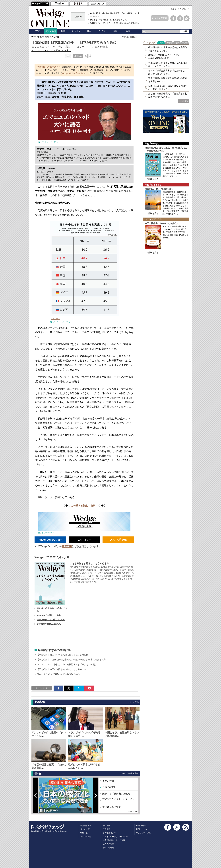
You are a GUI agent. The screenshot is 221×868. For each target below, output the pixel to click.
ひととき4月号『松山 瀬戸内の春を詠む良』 (109, 20)
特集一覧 (84, 833)
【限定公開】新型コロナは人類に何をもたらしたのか (63, 655)
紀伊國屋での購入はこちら (49, 624)
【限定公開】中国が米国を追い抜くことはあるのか (62, 669)
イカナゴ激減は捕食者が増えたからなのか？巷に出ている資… (168, 72)
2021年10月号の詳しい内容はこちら (52, 610)
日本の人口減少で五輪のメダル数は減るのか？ (59, 674)
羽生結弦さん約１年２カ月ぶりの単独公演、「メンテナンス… (168, 64)
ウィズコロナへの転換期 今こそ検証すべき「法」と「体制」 (67, 664)
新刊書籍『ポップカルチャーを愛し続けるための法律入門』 (115, 23)
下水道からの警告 (112, 807)
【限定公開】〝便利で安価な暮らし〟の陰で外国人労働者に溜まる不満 (71, 660)
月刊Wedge (141, 826)
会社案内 (107, 826)
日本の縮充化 (49, 811)
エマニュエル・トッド (51, 50)
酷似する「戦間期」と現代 (116, 794)
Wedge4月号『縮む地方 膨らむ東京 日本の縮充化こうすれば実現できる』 (116, 15)
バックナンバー (42, 688)
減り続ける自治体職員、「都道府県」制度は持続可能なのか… (168, 95)
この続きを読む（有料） (84, 506)
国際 (63, 31)
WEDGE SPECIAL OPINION (45, 37)
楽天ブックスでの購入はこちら (51, 620)
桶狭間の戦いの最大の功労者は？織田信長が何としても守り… (168, 49)
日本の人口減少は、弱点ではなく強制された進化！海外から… (168, 87)
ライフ (102, 31)
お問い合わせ (108, 848)
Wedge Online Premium (73, 73)
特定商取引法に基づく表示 (114, 840)
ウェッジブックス (143, 833)
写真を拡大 (55, 319)
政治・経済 (50, 31)
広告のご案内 (108, 844)
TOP (38, 31)
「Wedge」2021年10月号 (48, 67)
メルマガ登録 (161, 18)
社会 (89, 31)
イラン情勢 (108, 781)
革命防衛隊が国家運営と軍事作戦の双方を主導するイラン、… (168, 80)
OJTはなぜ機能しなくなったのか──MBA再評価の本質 (164, 57)
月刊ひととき (142, 829)
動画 (128, 31)
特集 (115, 31)
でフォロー (50, 540)
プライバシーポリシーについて (116, 837)
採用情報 (107, 829)
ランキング (85, 829)
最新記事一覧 (86, 826)
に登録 (118, 540)
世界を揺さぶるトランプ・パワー (118, 800)
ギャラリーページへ (49, 142)
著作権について (109, 833)
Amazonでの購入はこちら (49, 615)
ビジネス (76, 31)
